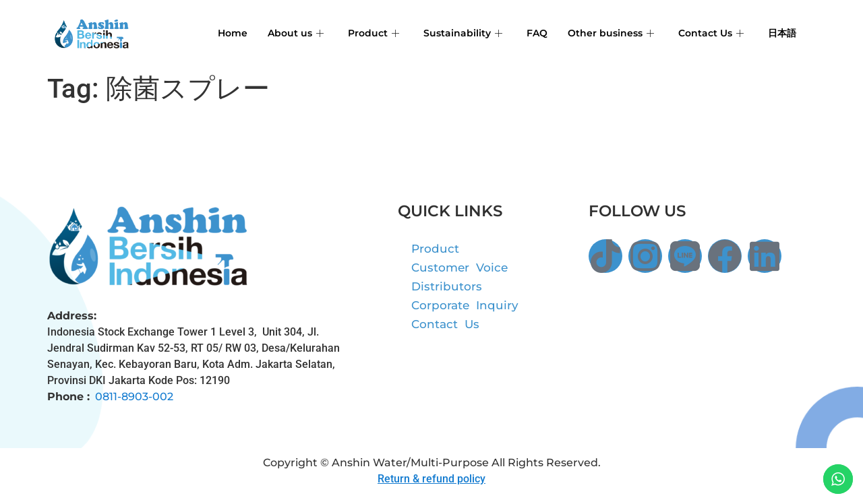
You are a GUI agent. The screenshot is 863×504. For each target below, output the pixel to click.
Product (362, 33)
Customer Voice (459, 267)
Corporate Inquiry (465, 305)
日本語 (781, 33)
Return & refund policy (431, 479)
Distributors (447, 286)
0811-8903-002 (134, 397)
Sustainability (452, 33)
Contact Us (707, 33)
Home (217, 33)
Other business (604, 33)
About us (282, 33)
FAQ (528, 33)
